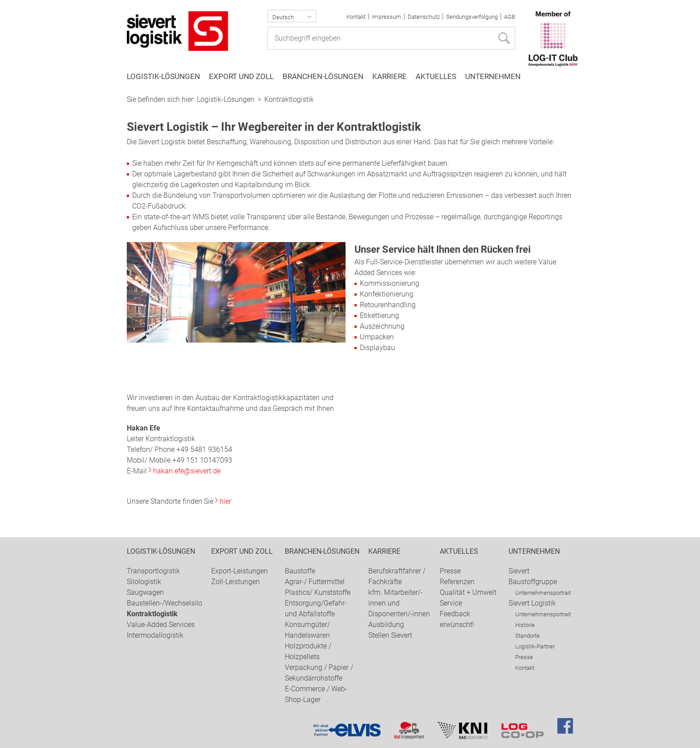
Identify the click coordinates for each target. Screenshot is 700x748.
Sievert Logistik (532, 603)
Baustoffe (300, 571)
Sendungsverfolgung (472, 17)
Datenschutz (424, 17)
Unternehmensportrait (543, 593)
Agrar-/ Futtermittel (315, 582)
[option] (350, 90)
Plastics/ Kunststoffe (318, 592)
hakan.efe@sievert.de (187, 471)
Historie (525, 625)
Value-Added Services (161, 625)
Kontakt (356, 17)
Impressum (387, 17)
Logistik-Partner (535, 646)
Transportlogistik (153, 571)
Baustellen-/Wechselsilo (165, 603)
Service (451, 603)
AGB (510, 17)
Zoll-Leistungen (235, 582)
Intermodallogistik (155, 635)
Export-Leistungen (240, 571)
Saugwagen (145, 592)
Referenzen (457, 582)
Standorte (527, 636)
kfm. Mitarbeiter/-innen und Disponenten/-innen (399, 603)
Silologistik (144, 582)
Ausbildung (386, 625)
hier (225, 501)
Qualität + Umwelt (468, 592)
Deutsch (283, 17)
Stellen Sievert (390, 635)
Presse (450, 571)
